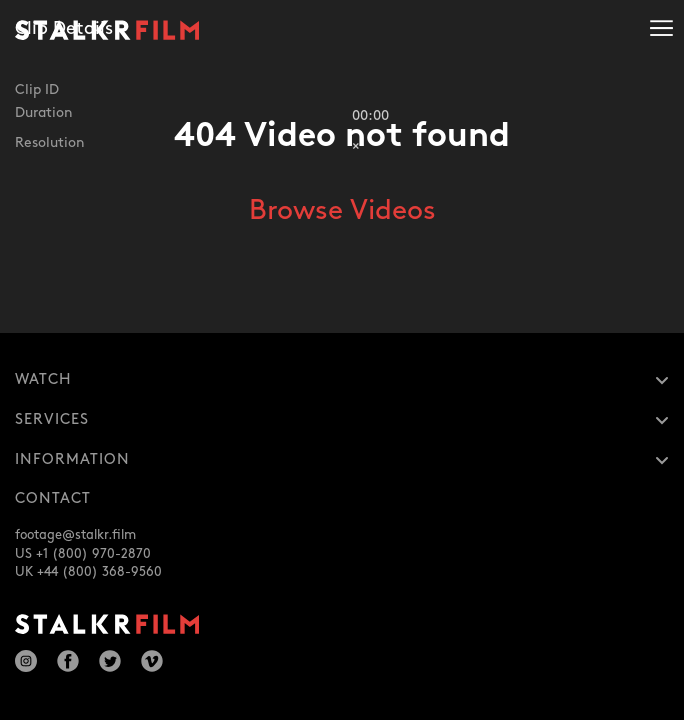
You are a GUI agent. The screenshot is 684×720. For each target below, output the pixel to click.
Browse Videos (342, 211)
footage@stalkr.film (75, 535)
